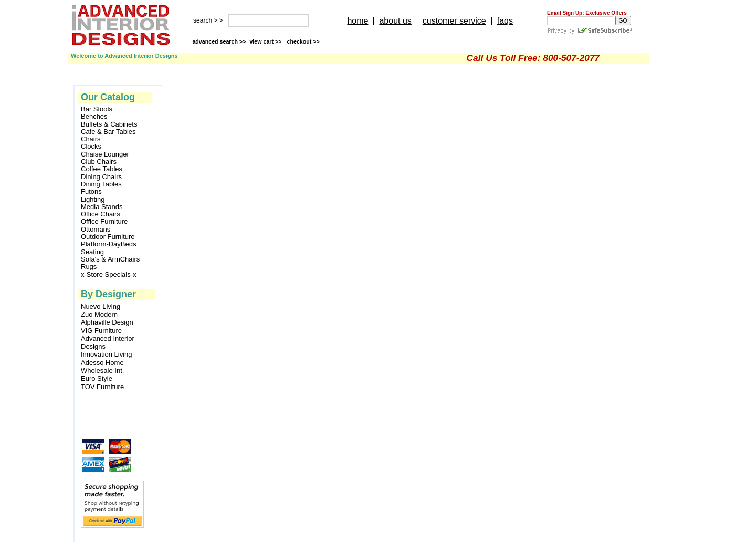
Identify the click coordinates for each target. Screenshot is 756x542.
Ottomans (96, 230)
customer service (454, 21)
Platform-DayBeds (108, 244)
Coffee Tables (102, 169)
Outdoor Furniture (108, 237)
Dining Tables (101, 184)
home (358, 21)
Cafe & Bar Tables (108, 132)
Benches (94, 117)
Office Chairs (101, 214)
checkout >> (303, 41)
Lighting (93, 200)
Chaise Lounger (105, 154)
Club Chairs (99, 162)
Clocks (91, 147)
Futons (91, 192)
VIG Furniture (101, 331)
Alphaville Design (107, 322)
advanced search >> (219, 41)
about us (395, 21)
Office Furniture (104, 222)
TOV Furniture (102, 387)
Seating (92, 252)
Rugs (89, 267)
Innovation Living (107, 354)
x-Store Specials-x (108, 275)
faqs (505, 21)
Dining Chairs (101, 177)
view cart (266, 41)
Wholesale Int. (102, 371)
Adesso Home (102, 363)
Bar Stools (97, 109)
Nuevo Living (101, 306)
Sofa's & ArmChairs (110, 259)
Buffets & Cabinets (109, 124)
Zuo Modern (99, 314)
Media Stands (102, 207)
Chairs (91, 139)
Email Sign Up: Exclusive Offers (587, 13)
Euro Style (97, 378)
